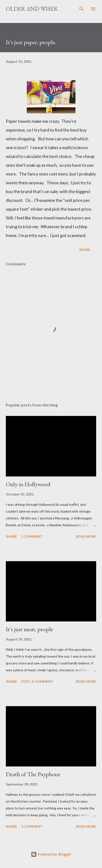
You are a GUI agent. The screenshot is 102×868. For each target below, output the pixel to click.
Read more (86, 536)
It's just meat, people (29, 629)
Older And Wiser (32, 9)
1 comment (32, 536)
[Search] (82, 9)
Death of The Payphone (33, 774)
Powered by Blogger (51, 854)
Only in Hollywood (28, 484)
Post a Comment (37, 681)
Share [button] (85, 250)
